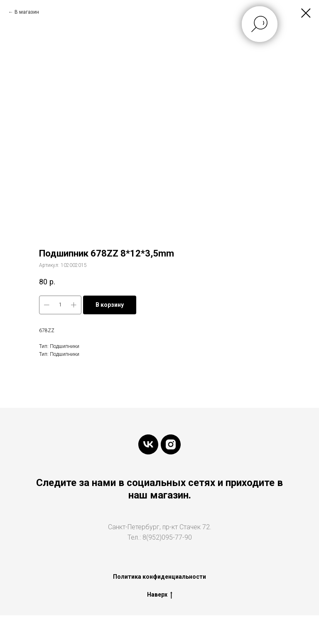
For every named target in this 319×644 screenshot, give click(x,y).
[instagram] (171, 444)
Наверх (160, 595)
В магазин (27, 12)
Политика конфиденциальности (159, 577)
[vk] (148, 444)
